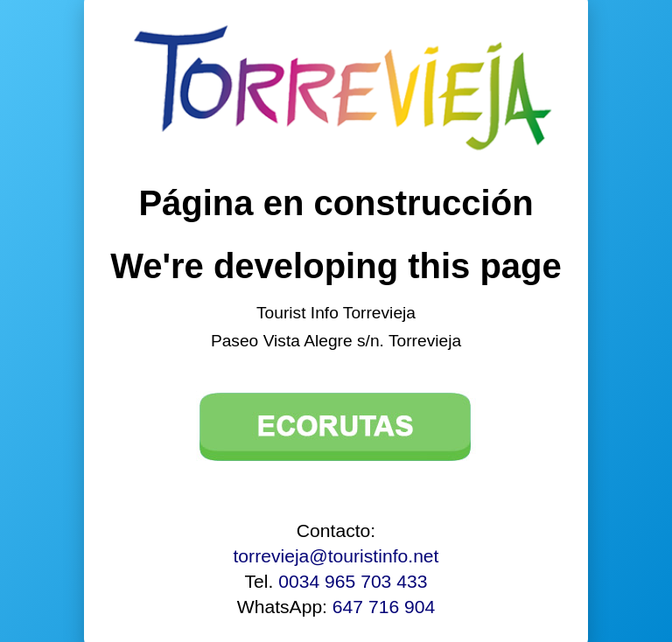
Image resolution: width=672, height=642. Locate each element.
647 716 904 (384, 607)
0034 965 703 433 (353, 581)
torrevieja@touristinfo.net (336, 556)
